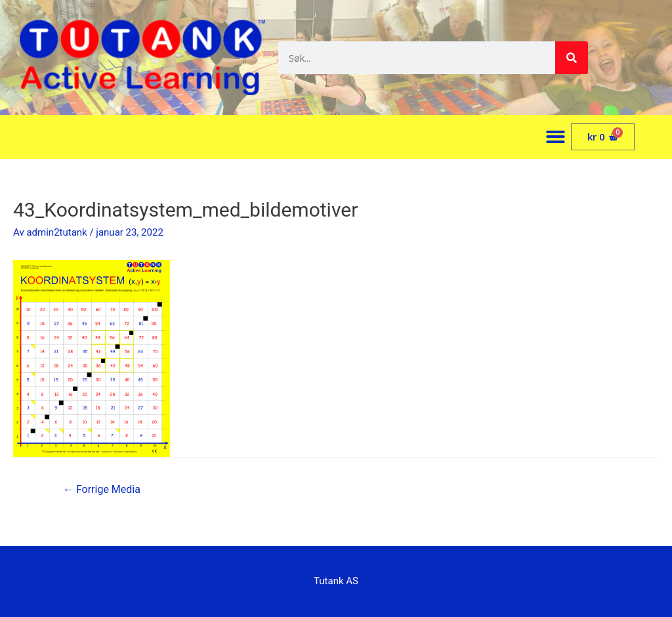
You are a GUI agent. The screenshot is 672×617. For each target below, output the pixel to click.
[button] (556, 137)
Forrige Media (102, 489)
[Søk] (572, 58)
